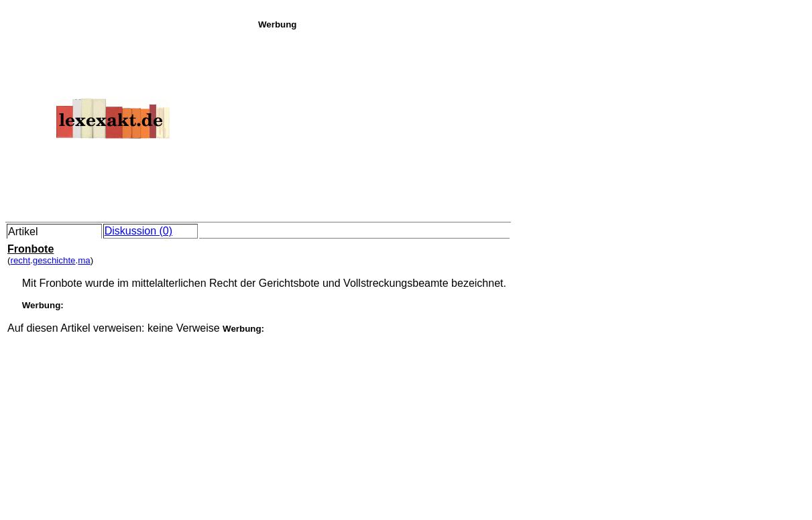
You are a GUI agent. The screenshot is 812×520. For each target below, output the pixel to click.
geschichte (54, 260)
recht (20, 260)
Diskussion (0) (138, 231)
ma (84, 260)
